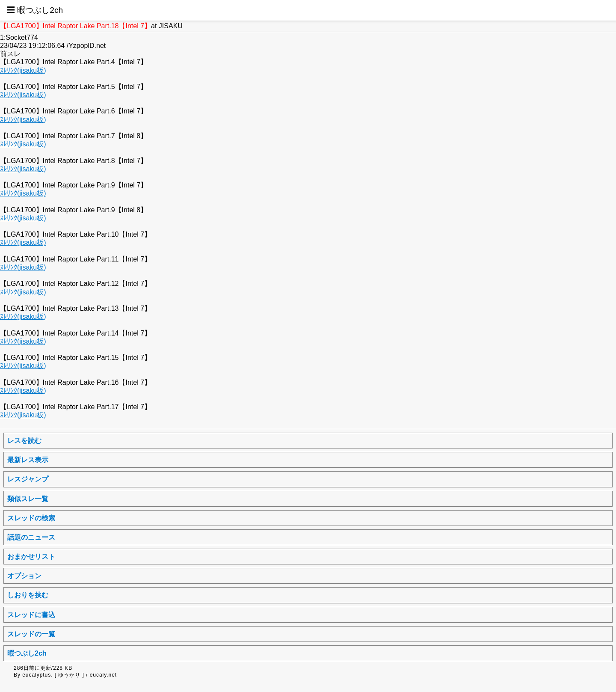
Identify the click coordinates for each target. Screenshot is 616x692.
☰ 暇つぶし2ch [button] (35, 10)
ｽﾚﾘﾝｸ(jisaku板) (23, 70)
